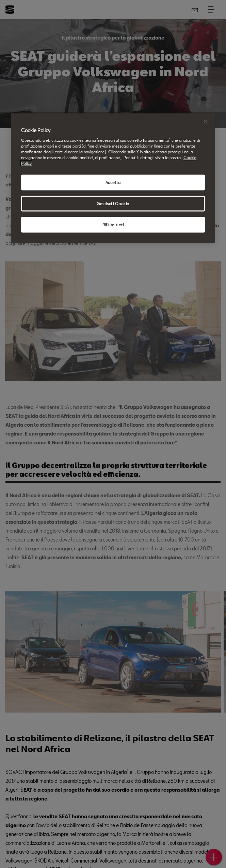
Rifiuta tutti (113, 224)
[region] (113, 178)
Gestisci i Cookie (113, 203)
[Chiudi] (206, 122)
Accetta (113, 182)
